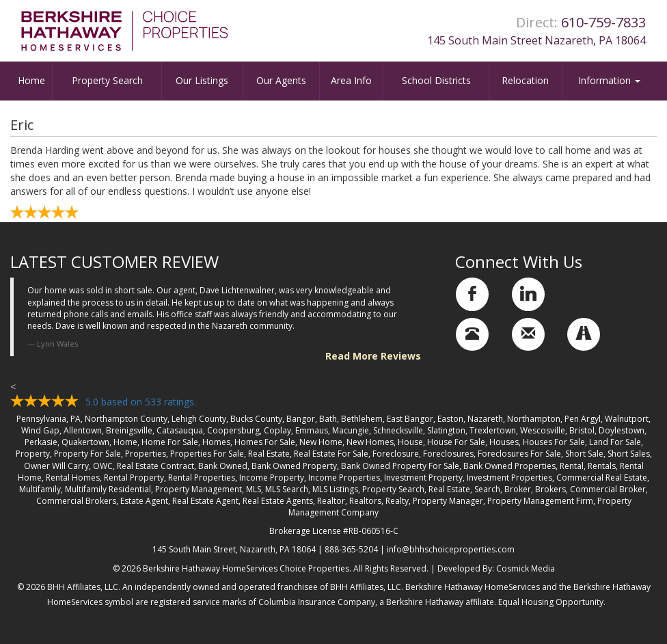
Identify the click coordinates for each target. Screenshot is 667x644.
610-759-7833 (603, 22)
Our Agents (281, 80)
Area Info (351, 80)
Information (609, 80)
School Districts (436, 80)
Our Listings (202, 80)
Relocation (525, 80)
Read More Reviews (373, 356)
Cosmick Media (526, 568)
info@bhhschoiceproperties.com (451, 549)
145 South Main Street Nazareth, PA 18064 (536, 40)
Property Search (107, 80)
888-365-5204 (351, 549)
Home (31, 80)
